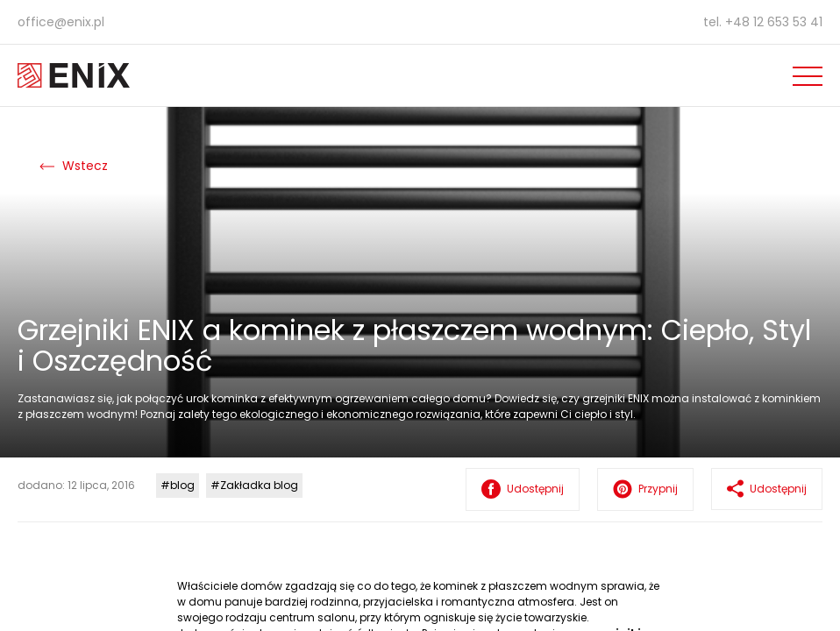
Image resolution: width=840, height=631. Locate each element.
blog (182, 485)
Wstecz (74, 166)
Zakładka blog (259, 485)
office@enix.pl (61, 22)
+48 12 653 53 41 (774, 22)
